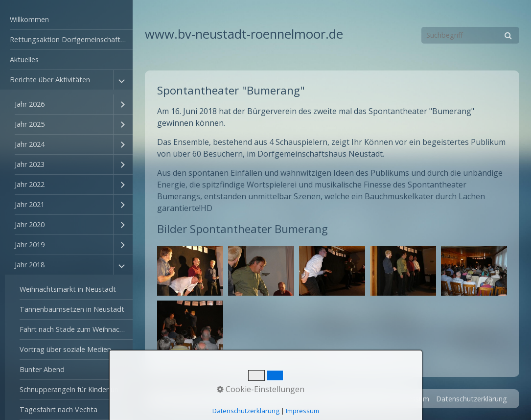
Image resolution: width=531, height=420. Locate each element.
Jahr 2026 (30, 104)
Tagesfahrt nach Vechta (58, 409)
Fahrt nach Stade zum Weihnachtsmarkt (76, 329)
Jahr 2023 (30, 164)
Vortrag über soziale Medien (65, 349)
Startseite (337, 399)
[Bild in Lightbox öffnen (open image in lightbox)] (190, 271)
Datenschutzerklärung (472, 399)
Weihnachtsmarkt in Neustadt (68, 289)
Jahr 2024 (30, 144)
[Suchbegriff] (470, 35)
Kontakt (373, 399)
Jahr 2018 (30, 265)
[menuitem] (66, 20)
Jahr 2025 (30, 124)
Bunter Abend (42, 369)
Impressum (411, 399)
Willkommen (29, 19)
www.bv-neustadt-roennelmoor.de (244, 34)
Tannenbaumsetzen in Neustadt (72, 309)
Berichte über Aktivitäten (50, 80)
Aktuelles (24, 59)
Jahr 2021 (30, 204)
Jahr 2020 (30, 224)
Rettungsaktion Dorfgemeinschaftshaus (71, 39)
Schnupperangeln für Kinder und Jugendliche (76, 389)
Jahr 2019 (30, 245)
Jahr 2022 (30, 184)
